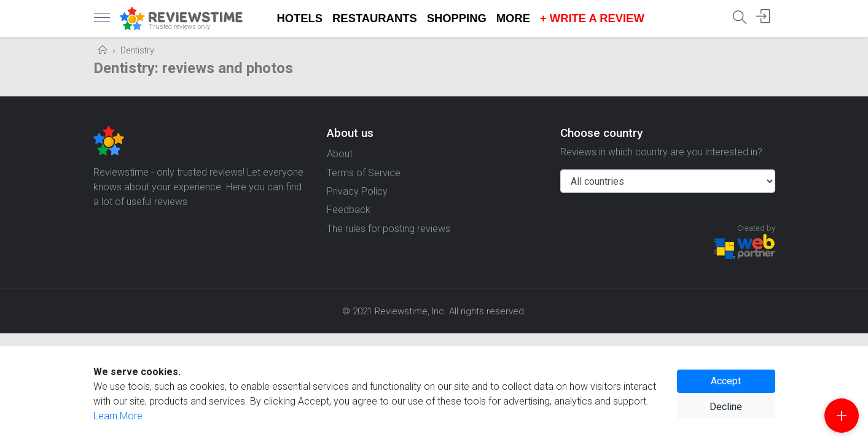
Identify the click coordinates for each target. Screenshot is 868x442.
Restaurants (375, 18)
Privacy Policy (357, 191)
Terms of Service (364, 173)
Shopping (457, 18)
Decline (726, 407)
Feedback (349, 210)
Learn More (118, 416)
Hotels (300, 18)
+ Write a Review (592, 18)
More (513, 18)
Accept (726, 381)
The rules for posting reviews (389, 229)
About (340, 154)
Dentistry (137, 51)
